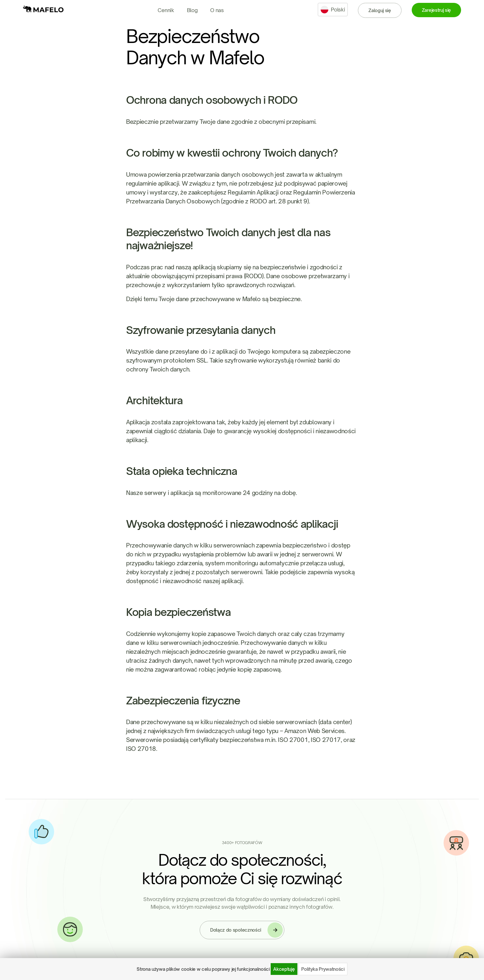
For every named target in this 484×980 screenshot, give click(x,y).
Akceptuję (284, 969)
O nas (217, 10)
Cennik (166, 10)
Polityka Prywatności (323, 969)
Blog (192, 10)
